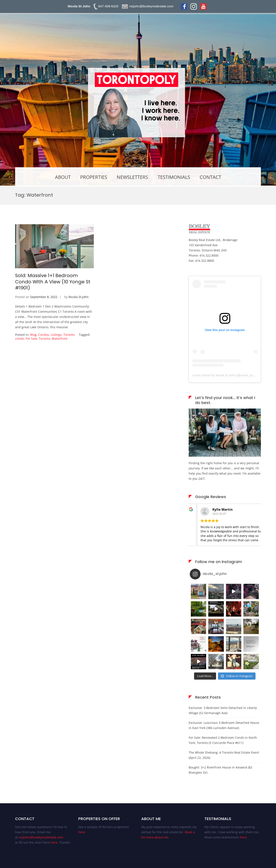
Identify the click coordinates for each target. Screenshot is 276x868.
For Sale (31, 339)
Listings (56, 335)
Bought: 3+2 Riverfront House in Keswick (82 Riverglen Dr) (220, 770)
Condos (44, 335)
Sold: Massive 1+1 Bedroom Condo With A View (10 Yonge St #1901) (53, 282)
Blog (33, 335)
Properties (94, 177)
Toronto (69, 335)
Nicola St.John (79, 297)
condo (20, 339)
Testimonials (174, 177)
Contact (210, 177)
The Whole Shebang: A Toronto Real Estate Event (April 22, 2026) (224, 755)
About (63, 177)
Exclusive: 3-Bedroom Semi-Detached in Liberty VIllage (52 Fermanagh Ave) (223, 710)
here (54, 842)
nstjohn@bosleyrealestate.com (41, 837)
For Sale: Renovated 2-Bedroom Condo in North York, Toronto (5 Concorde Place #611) (223, 740)
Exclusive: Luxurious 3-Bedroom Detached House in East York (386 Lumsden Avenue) (224, 725)
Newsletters (132, 177)
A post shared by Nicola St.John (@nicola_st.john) (226, 375)
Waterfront (60, 339)
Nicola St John (79, 6)
